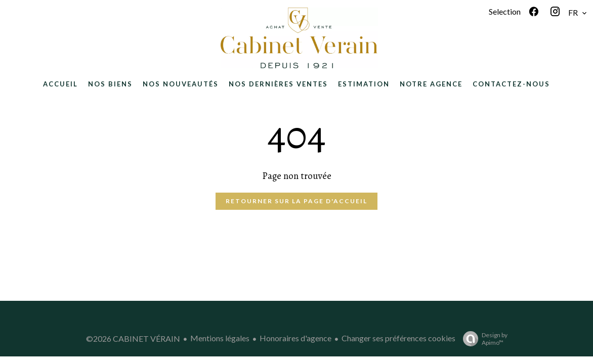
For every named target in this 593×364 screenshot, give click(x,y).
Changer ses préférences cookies (398, 338)
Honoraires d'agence (295, 338)
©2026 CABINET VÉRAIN (133, 338)
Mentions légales (220, 338)
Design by (483, 339)
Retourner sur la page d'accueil (296, 201)
